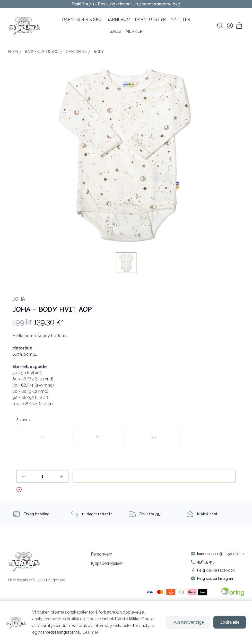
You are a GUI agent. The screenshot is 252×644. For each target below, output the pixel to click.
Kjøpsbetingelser (107, 563)
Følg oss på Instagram (216, 578)
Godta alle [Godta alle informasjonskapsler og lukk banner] (230, 622)
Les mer (90, 632)
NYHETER (180, 19)
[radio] (43, 437)
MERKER (134, 31)
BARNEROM (118, 19)
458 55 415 (206, 562)
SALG (115, 31)
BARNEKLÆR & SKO (82, 19)
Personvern (102, 554)
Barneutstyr (150, 19)
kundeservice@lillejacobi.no (220, 554)
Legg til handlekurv (154, 476)
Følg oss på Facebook (216, 570)
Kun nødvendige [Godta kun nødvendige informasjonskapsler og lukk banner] (188, 622)
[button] (126, 153)
